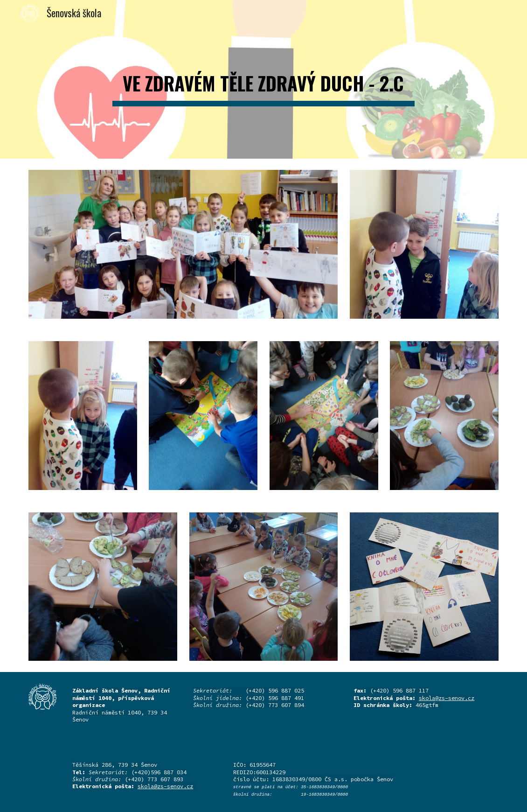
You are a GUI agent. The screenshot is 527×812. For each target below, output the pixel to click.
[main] (263, 79)
